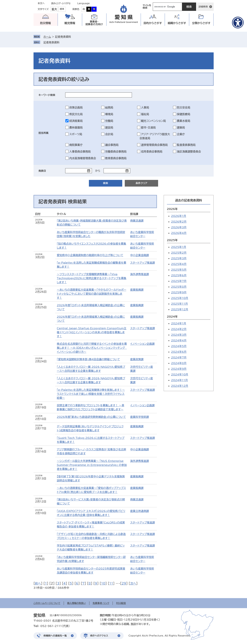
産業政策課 (137, 359)
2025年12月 (180, 309)
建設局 (109, 127)
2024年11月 (180, 380)
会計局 (109, 134)
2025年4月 (179, 264)
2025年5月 (179, 270)
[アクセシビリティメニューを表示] (238, 23)
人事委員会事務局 (80, 152)
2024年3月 (179, 335)
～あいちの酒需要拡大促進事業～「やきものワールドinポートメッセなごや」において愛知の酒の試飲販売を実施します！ (92, 294)
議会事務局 (112, 145)
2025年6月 (179, 275)
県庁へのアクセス (99, 636)
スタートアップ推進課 (143, 263)
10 (103, 583)
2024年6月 (179, 352)
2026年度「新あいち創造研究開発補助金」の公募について (91, 417)
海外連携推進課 (140, 274)
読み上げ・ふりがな (61, 3)
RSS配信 (121, 603)
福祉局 (145, 114)
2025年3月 (179, 258)
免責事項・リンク (101, 603)
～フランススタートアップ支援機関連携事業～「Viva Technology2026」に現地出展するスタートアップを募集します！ (92, 278)
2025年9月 (179, 292)
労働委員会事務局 (116, 152)
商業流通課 (137, 221)
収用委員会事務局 (152, 152)
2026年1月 (179, 216)
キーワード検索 (47, 95)
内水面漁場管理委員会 (83, 158)
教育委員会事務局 (116, 158)
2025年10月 (180, 298)
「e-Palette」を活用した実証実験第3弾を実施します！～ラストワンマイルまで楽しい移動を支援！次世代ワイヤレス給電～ (91, 394)
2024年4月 (179, 340)
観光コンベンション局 (154, 121)
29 (124, 583)
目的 (153, 23)
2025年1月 (179, 247)
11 (111, 583)
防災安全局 (184, 107)
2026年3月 (179, 227)
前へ (38, 583)
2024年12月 (180, 386)
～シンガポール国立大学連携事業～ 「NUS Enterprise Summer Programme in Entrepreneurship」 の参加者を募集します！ (92, 465)
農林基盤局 (76, 127)
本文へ (41, 3)
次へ (133, 583)
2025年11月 (180, 304)
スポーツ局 (76, 134)
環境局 (109, 114)
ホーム (47, 37)
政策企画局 (76, 107)
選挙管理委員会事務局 (154, 145)
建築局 (181, 127)
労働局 (109, 121)
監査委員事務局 (186, 145)
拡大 (54, 9)
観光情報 (70, 23)
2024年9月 (179, 369)
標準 (62, 9)
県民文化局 (76, 114)
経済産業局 (76, 121)
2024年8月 (179, 363)
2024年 (172, 317)
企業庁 (181, 134)
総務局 (109, 107)
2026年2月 (179, 222)
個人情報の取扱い (77, 603)
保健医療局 (184, 114)
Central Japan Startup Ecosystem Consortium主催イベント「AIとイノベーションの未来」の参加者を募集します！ (92, 332)
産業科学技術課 (140, 417)
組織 (177, 23)
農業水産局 (184, 121)
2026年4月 (179, 233)
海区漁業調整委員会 (189, 152)
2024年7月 (179, 357)
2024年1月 (179, 323)
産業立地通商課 (140, 511)
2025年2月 (179, 253)
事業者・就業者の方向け (94, 23)
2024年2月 (179, 329)
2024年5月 (179, 346)
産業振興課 (137, 290)
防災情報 (46, 23)
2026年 (172, 209)
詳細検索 (203, 7)
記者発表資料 (52, 42)
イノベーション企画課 (143, 344)
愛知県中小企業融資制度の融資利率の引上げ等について (90, 255)
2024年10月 (180, 374)
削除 (62, 42)
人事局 (145, 107)
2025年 (172, 240)
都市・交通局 (148, 127)
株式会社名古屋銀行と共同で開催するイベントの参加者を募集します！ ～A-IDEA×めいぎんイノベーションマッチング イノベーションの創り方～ (92, 348)
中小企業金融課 (140, 255)
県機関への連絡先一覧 (55, 636)
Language (84, 3)
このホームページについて (47, 603)
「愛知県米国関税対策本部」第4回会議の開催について (88, 359)
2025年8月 (179, 287)
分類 (201, 23)
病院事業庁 (76, 145)
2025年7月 (179, 281)
